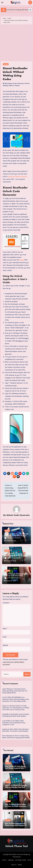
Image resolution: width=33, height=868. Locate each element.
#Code (15, 83)
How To (14, 865)
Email (5, 637)
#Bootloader (8, 83)
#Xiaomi (17, 86)
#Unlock (27, 83)
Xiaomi (22, 260)
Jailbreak (11, 860)
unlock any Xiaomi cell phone (18, 177)
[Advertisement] (16, 43)
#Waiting (5, 86)
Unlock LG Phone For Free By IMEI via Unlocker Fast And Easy (16, 555)
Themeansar (16, 857)
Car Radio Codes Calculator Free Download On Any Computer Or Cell (14, 723)
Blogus (26, 854)
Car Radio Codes (21, 860)
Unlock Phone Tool (17, 846)
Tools (29, 860)
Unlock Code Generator (18, 515)
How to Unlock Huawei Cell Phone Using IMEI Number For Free (16, 825)
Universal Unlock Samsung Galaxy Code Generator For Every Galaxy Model (15, 691)
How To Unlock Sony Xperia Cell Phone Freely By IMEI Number (16, 535)
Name (5, 629)
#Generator (21, 83)
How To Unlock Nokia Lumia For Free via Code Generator (16, 575)
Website (5, 645)
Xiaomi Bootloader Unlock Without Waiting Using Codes (15, 74)
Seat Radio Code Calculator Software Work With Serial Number (16, 715)
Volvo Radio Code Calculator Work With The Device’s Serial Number (16, 730)
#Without (12, 86)
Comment (6, 603)
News (20, 865)
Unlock (6, 64)
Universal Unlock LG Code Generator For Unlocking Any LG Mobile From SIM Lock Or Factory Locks (16, 708)
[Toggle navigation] (2, 3)
